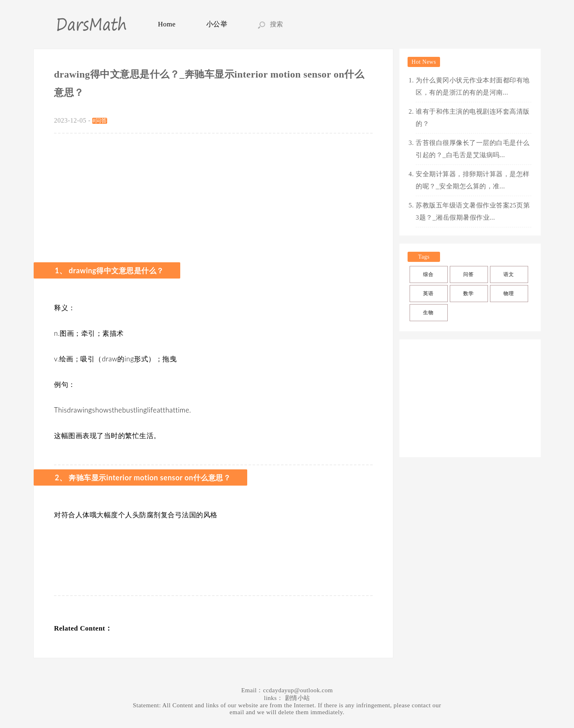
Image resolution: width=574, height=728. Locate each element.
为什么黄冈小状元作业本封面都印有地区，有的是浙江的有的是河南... (473, 86)
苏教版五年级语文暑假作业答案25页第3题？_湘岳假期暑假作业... (473, 211)
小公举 (217, 24)
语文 (508, 274)
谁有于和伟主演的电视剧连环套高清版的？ (473, 118)
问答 (468, 274)
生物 (428, 313)
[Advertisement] (213, 194)
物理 (508, 294)
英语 (428, 294)
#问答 (100, 121)
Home (167, 24)
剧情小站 (298, 698)
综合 (428, 274)
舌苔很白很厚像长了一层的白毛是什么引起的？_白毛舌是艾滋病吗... (473, 149)
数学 (468, 294)
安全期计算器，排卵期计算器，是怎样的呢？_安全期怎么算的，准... (473, 180)
